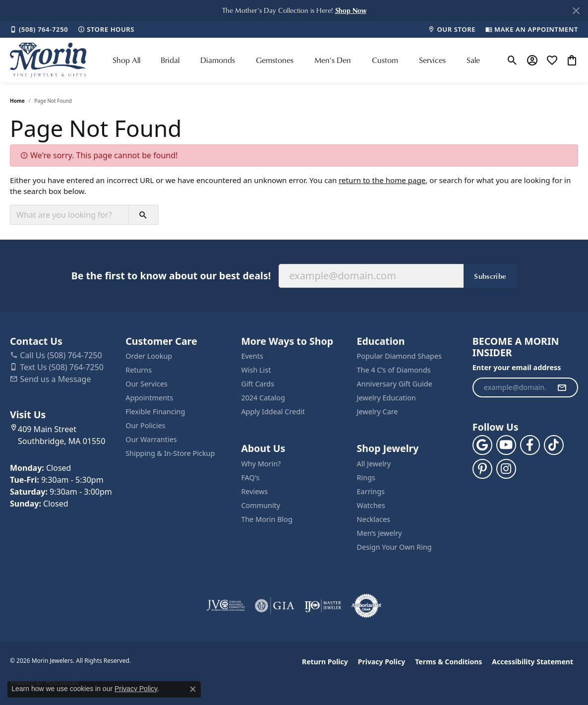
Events (252, 356)
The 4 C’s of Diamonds (394, 370)
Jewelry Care (378, 412)
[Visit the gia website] (275, 606)
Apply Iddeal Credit (273, 412)
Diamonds (218, 60)
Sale (473, 60)
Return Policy (325, 662)
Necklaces (374, 519)
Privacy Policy (382, 662)
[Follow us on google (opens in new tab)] (482, 445)
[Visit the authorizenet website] (366, 606)
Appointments (149, 398)
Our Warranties (151, 439)
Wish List (256, 370)
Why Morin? (261, 464)
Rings (366, 478)
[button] (351, 10)
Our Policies (145, 425)
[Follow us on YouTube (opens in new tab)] (506, 445)
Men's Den (333, 60)
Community (261, 505)
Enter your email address (517, 367)
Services (432, 60)
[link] (39, 29)
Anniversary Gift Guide (395, 384)
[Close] (576, 11)
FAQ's (250, 478)
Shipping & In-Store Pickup (170, 453)
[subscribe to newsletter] (562, 387)
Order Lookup (149, 356)
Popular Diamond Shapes (399, 356)
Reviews (254, 491)
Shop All (126, 60)
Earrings (371, 491)
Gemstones (275, 60)
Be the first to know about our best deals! (171, 276)
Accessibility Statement (532, 662)
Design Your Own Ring (394, 547)
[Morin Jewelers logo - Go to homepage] (48, 60)
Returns (139, 370)
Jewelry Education (386, 398)
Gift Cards (258, 384)
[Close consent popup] (193, 689)
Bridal (170, 60)
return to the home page (382, 180)
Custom (385, 60)
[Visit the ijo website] (323, 606)
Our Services (147, 384)
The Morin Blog (266, 519)
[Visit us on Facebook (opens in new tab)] (530, 445)
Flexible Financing (155, 412)
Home (17, 101)
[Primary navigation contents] (296, 60)
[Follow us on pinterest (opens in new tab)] (482, 469)
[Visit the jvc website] (226, 606)
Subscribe (490, 276)
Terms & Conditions (448, 662)
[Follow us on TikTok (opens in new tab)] (554, 445)
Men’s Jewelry (380, 533)
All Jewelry (374, 464)
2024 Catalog (263, 398)
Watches (371, 505)
